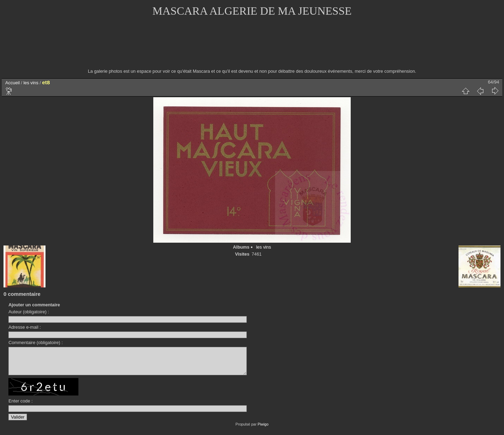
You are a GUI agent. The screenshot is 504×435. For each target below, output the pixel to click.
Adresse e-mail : (24, 327)
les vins (31, 83)
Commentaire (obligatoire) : (36, 343)
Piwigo (263, 429)
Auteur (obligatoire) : (29, 312)
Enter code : (20, 406)
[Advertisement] (252, 47)
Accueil (12, 83)
